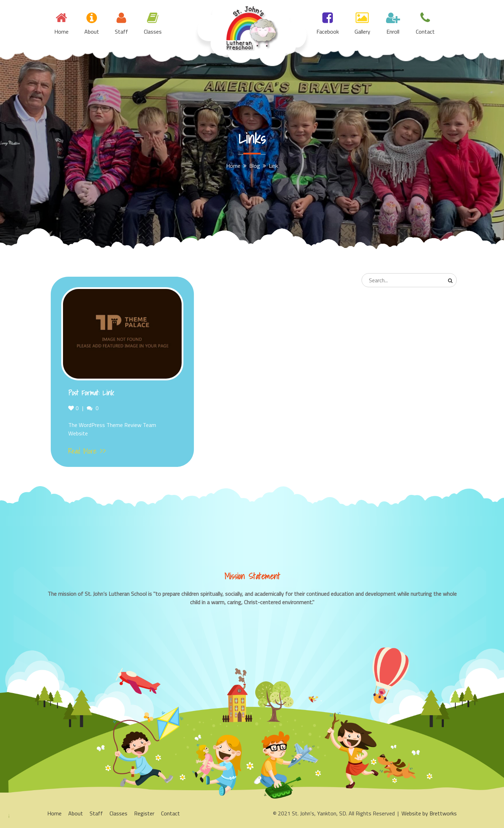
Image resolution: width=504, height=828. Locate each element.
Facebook (328, 32)
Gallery (362, 32)
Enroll (393, 32)
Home (61, 32)
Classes (153, 32)
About (92, 32)
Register (144, 813)
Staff (121, 32)
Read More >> (87, 451)
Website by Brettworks (429, 813)
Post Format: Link (91, 393)
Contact (425, 32)
